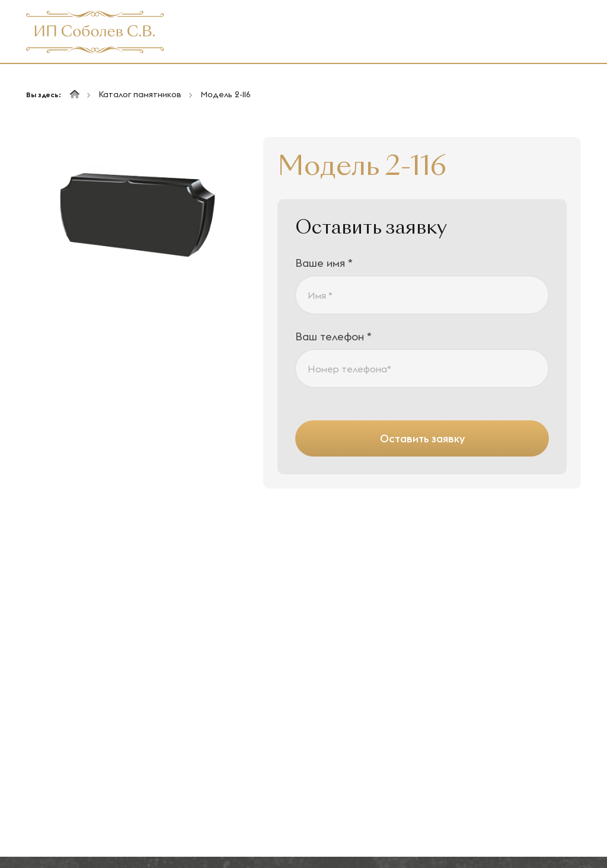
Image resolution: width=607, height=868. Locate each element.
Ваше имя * (324, 263)
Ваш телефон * (333, 336)
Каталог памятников (140, 94)
